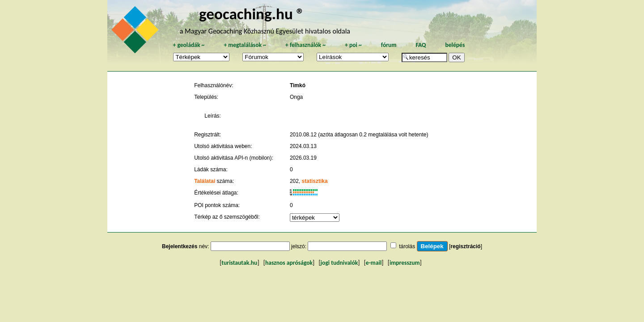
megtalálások (245, 45)
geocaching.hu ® (252, 14)
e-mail (374, 263)
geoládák (189, 45)
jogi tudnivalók (339, 263)
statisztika (315, 181)
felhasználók (305, 45)
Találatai (205, 181)
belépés (455, 45)
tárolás (407, 246)
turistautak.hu (239, 263)
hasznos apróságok (289, 263)
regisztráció (465, 246)
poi (353, 45)
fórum (389, 45)
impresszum (405, 263)
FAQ (421, 45)
